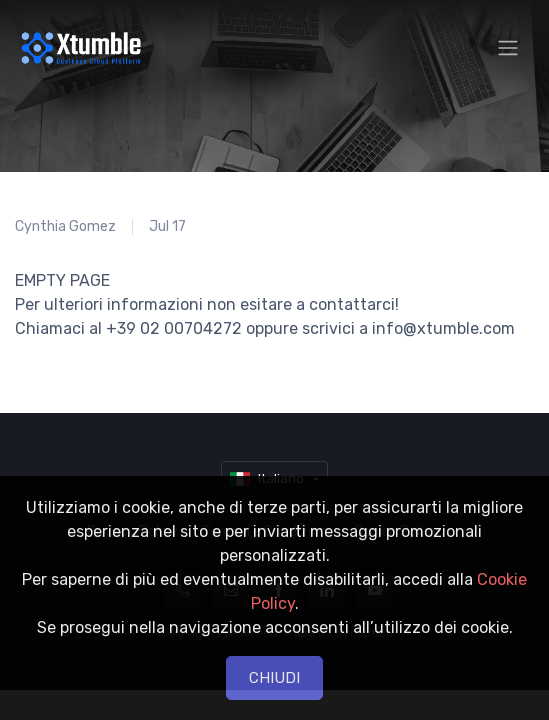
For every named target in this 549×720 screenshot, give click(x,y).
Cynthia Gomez (65, 226)
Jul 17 (167, 226)
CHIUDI (274, 678)
